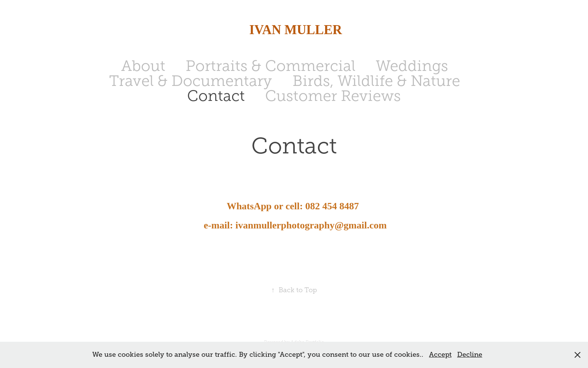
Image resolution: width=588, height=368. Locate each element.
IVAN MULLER (294, 30)
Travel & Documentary (190, 81)
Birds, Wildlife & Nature (376, 81)
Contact (216, 96)
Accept (440, 354)
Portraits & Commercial (271, 66)
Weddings (412, 66)
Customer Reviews (333, 96)
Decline (470, 354)
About (143, 66)
